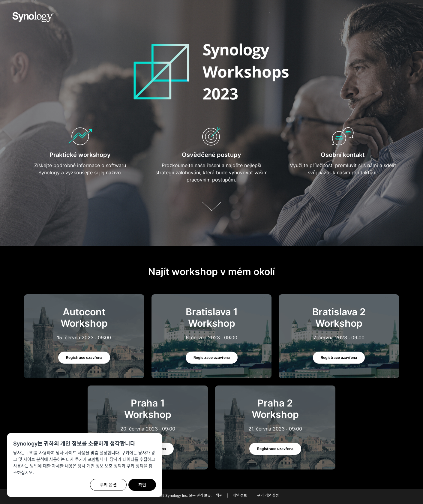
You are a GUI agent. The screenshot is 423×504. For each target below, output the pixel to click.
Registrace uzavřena (84, 357)
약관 (219, 495)
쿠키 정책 (135, 466)
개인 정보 (240, 495)
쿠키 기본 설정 (268, 495)
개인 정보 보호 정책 (104, 466)
